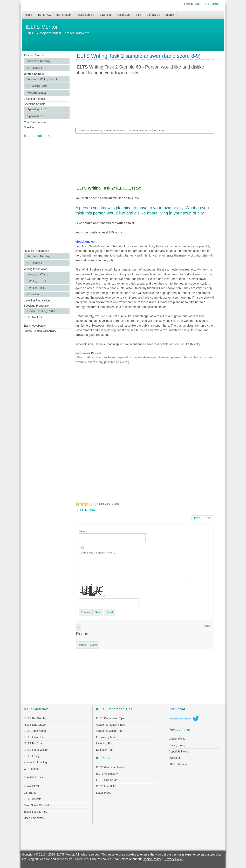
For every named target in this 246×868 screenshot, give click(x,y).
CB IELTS (30, 793)
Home (28, 15)
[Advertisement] (47, 194)
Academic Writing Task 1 (42, 79)
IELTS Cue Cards (107, 780)
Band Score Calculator (38, 805)
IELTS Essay (87, 510)
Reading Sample (34, 55)
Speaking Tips (105, 750)
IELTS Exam (64, 15)
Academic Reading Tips (110, 725)
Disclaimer (175, 758)
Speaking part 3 (37, 116)
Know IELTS (31, 786)
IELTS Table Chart (35, 731)
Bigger (198, 4)
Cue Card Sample (35, 122)
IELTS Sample (85, 15)
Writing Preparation (36, 269)
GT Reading (35, 68)
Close (93, 645)
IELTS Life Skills (106, 786)
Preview (86, 612)
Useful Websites (34, 818)
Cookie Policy (177, 739)
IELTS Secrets (33, 799)
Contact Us (153, 15)
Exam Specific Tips (35, 812)
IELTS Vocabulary (107, 774)
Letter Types (104, 793)
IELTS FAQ (44, 15)
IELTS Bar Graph (34, 718)
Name (82, 531)
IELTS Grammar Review (111, 767)
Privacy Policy (177, 745)
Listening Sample (34, 99)
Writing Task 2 (37, 93)
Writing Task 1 (38, 281)
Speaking (30, 127)
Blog (138, 15)
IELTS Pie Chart (34, 743)
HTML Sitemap (178, 764)
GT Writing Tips (105, 737)
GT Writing (34, 294)
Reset (206, 4)
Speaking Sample (35, 104)
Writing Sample (34, 74)
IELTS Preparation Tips (110, 718)
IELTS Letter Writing (36, 750)
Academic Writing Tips (110, 731)
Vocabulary (124, 15)
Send (98, 612)
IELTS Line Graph (35, 725)
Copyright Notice (179, 752)
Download (105, 15)
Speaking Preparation (37, 306)
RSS (207, 626)
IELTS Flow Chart (35, 737)
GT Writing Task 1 (38, 86)
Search (170, 15)
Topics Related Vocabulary (40, 331)
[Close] (79, 627)
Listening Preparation (37, 301)
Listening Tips (104, 743)
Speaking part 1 (37, 109)
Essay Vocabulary (35, 326)
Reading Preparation (36, 251)
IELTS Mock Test (34, 317)
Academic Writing (38, 275)
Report (82, 645)
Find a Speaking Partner (42, 311)
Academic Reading (39, 61)
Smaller (216, 4)
